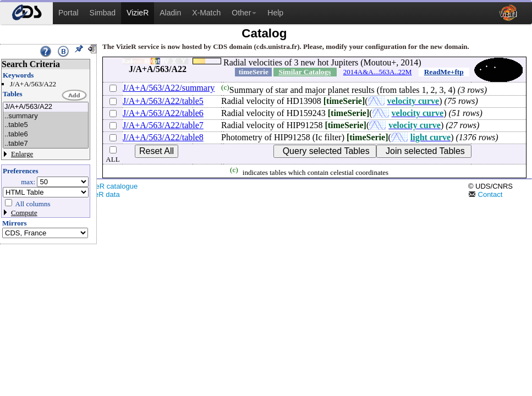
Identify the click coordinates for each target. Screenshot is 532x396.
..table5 (46, 125)
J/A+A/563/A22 (46, 107)
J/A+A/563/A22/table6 (163, 113)
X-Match (206, 13)
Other (244, 13)
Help (275, 13)
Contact (485, 194)
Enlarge (22, 154)
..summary (46, 116)
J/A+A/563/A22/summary (169, 88)
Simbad (103, 13)
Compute (24, 213)
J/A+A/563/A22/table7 (163, 125)
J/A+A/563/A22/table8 (163, 137)
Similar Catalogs (305, 72)
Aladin (170, 13)
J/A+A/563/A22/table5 (163, 101)
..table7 (46, 144)
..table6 (46, 134)
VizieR (138, 13)
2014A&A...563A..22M (378, 72)
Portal (68, 13)
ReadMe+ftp (444, 72)
